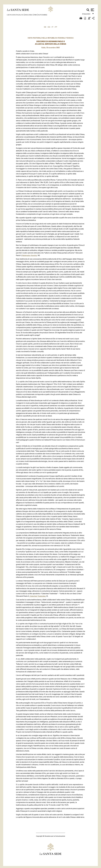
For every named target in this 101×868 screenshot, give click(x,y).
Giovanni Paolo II (15, 15)
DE (45, 27)
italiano (87, 15)
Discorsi (29, 15)
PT (56, 27)
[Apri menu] (92, 10)
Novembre (43, 15)
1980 (35, 15)
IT (53, 27)
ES (49, 27)
